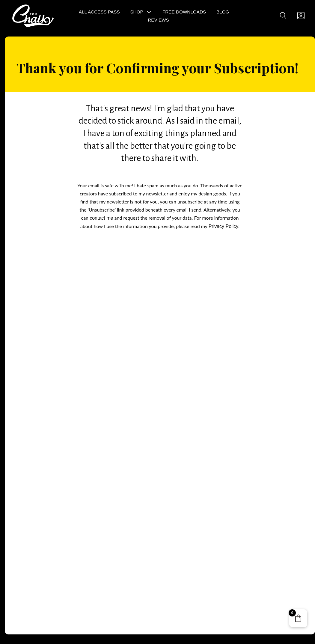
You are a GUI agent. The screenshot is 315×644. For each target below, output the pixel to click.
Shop (137, 12)
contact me (101, 218)
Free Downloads (184, 12)
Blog (223, 12)
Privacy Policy (224, 226)
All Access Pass (99, 12)
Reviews (158, 20)
